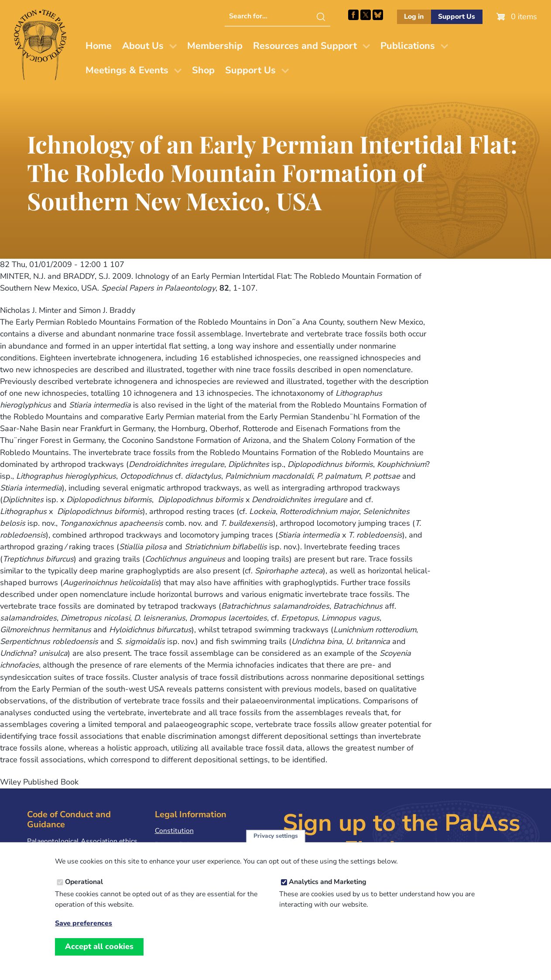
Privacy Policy (176, 845)
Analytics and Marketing (328, 892)
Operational (84, 892)
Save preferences (84, 934)
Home (99, 46)
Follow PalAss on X (366, 15)
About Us (143, 46)
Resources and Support (305, 46)
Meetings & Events (127, 70)
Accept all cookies (99, 957)
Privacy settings (276, 846)
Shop (203, 70)
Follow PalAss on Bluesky (378, 15)
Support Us (457, 17)
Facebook (353, 15)
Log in (414, 17)
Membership (215, 46)
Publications (408, 46)
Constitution (174, 831)
